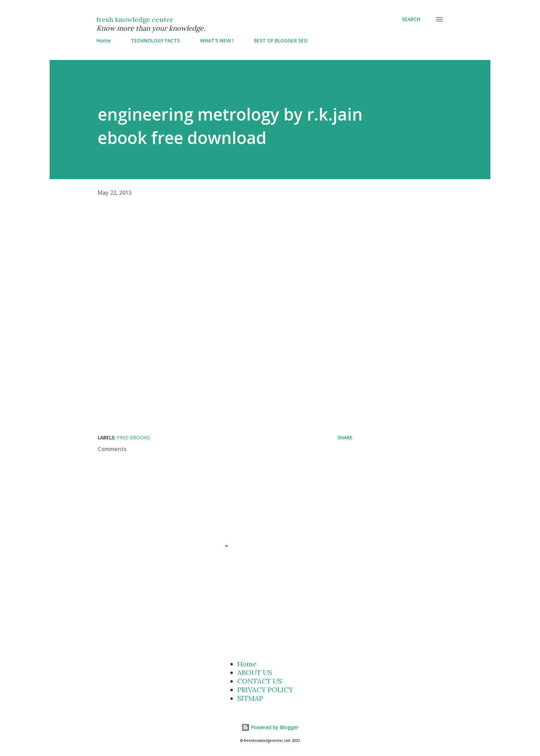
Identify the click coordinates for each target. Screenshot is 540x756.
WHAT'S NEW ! (217, 40)
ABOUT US (255, 672)
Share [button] (345, 437)
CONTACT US (260, 681)
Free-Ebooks (133, 437)
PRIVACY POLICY (265, 690)
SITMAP (250, 698)
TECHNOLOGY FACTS (155, 40)
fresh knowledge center (135, 19)
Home (103, 40)
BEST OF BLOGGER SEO (281, 40)
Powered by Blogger (270, 727)
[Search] (411, 19)
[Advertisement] (244, 263)
